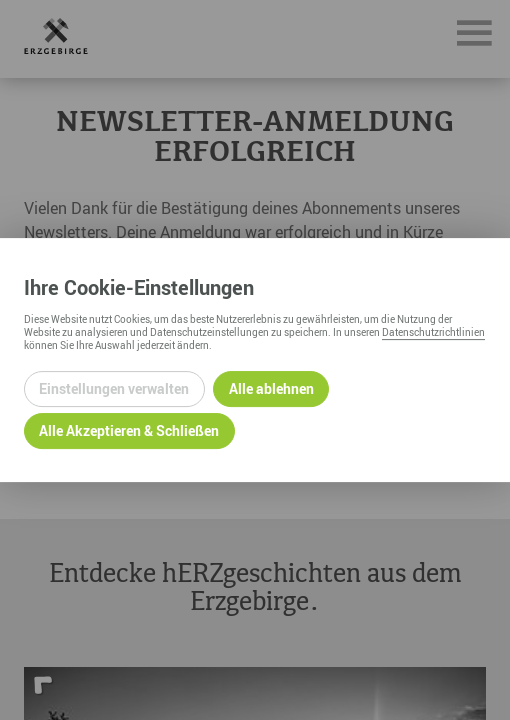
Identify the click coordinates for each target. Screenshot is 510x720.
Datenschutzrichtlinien (433, 332)
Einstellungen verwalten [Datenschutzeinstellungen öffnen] (114, 388)
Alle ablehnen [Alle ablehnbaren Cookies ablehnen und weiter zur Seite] (271, 388)
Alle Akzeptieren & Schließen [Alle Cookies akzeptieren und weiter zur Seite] (129, 430)
